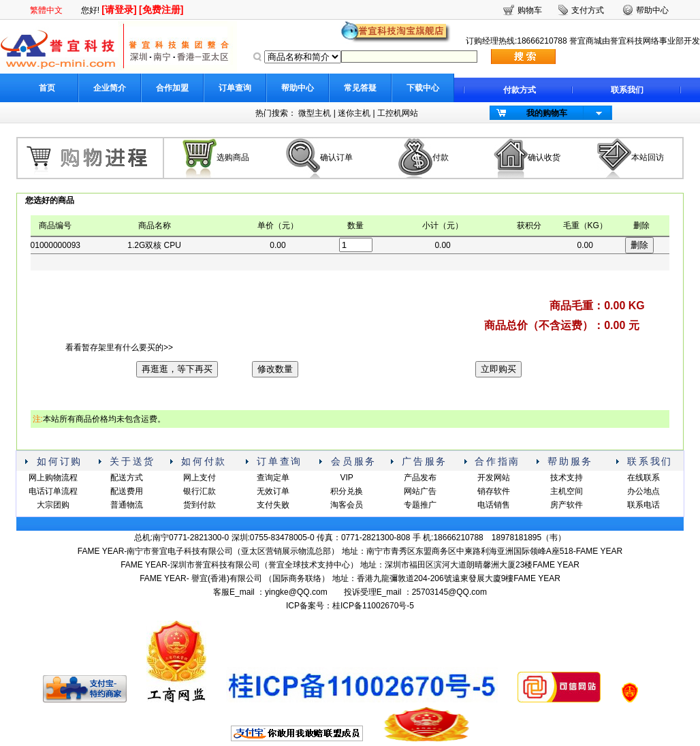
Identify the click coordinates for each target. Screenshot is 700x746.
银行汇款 (200, 491)
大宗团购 (53, 505)
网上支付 (200, 478)
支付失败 (273, 505)
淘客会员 (347, 505)
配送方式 (127, 478)
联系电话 (643, 505)
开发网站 (494, 478)
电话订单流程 (53, 491)
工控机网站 (398, 113)
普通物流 (127, 505)
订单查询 (235, 88)
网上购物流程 (53, 478)
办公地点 (643, 491)
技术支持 (567, 478)
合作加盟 (172, 88)
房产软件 (567, 505)
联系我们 (627, 90)
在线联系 (643, 478)
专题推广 (420, 505)
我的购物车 (547, 113)
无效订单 (273, 491)
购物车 (530, 10)
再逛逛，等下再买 (177, 369)
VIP (346, 478)
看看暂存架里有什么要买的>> (119, 347)
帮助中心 (298, 88)
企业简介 (110, 88)
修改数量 (275, 369)
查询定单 (273, 478)
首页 (47, 88)
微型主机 (315, 113)
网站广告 (420, 491)
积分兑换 (347, 491)
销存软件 (494, 491)
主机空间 (567, 491)
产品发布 (420, 478)
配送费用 (127, 491)
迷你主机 (354, 113)
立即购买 (498, 369)
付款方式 (520, 90)
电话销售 (494, 505)
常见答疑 (360, 88)
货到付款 (200, 505)
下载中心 (423, 88)
